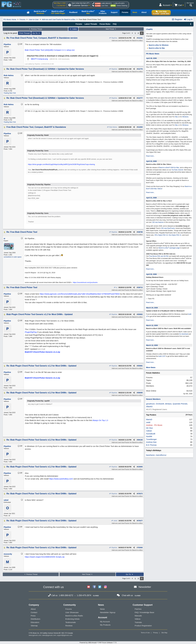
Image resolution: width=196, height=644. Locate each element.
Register (177, 19)
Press (33, 616)
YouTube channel (177, 170)
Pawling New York (10, 93)
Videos (138, 619)
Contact (34, 612)
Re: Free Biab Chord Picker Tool (22, 232)
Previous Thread (35, 29)
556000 (140, 393)
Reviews (69, 626)
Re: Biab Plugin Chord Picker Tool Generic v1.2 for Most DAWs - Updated (41, 366)
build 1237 (162, 356)
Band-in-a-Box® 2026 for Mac (169, 168)
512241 (140, 38)
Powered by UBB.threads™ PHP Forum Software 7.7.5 (98, 643)
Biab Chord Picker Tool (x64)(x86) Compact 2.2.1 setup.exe (50, 50)
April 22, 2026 (151, 161)
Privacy (156, 633)
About (33, 609)
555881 (140, 366)
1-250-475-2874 (119, 3)
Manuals (138, 616)
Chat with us (127, 595)
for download (184, 334)
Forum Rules (105, 24)
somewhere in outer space (13, 257)
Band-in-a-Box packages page (169, 248)
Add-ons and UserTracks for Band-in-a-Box (59, 19)
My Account (105, 622)
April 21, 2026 (151, 198)
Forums (22, 19)
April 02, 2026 (151, 274)
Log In (188, 19)
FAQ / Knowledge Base (144, 612)
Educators (35, 622)
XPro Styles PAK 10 (161, 235)
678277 (140, 521)
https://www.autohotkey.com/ (61, 479)
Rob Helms (112, 127)
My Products (105, 625)
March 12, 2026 (152, 325)
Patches (138, 609)
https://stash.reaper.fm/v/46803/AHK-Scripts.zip (45, 557)
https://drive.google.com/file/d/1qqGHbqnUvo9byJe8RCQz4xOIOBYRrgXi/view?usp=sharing (61, 164)
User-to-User (34, 19)
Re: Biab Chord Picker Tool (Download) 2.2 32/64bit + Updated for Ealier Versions (45, 69)
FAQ (115, 24)
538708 (140, 232)
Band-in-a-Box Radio (74, 616)
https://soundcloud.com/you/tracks (85, 282)
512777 (140, 98)
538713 (140, 287)
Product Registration (143, 626)
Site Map (164, 633)
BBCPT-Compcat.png (39, 59)
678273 (140, 494)
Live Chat (105, 6)
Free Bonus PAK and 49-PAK (159, 256)
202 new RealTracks (168, 228)
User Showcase (72, 612)
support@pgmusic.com (65, 635)
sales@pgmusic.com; (49, 635)
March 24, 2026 (152, 308)
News (102, 609)
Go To (36, 33)
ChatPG (149, 29)
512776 (140, 69)
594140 (140, 440)
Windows (185, 117)
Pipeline (113, 38)
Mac (177, 117)
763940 (140, 548)
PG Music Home (10, 19)
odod (114, 521)
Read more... (151, 156)
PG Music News (153, 54)
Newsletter (145, 587)
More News (151, 367)
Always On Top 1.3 (100, 420)
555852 (140, 314)
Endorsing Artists (73, 619)
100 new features (158, 222)
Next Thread (111, 29)
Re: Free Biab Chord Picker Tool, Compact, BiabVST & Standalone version (42, 38)
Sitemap (34, 626)
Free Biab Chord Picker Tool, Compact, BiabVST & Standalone (36, 127)
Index (73, 29)
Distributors (35, 619)
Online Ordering (122, 6)
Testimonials (71, 622)
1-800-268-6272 (106, 3)
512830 (140, 127)
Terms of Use (145, 633)
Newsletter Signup (108, 612)
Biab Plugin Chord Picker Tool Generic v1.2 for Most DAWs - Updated (40, 314)
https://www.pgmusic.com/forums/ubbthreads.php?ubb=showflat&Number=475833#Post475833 (80, 294)
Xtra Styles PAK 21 (175, 235)
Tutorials (138, 622)
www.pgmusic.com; (35, 635)
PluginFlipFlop (31, 332)
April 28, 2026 (151, 58)
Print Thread (24, 33)
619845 (140, 467)
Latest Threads (91, 24)
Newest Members (153, 399)
